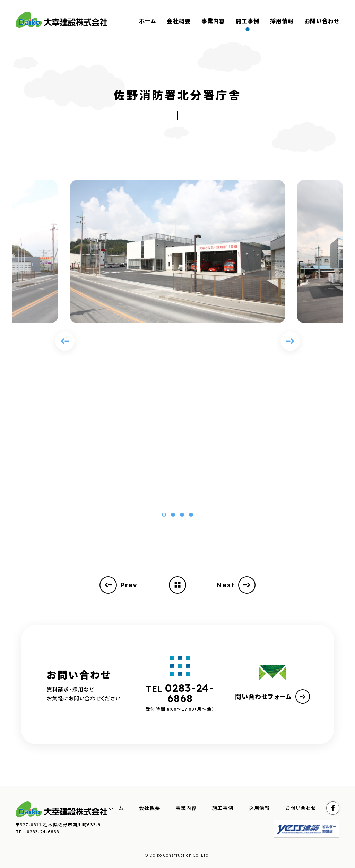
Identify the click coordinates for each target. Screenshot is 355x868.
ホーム (116, 808)
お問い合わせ (301, 808)
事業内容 (186, 808)
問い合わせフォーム (272, 697)
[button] (164, 515)
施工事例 (223, 808)
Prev (119, 585)
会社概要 (150, 808)
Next (236, 585)
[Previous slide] (65, 341)
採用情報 (259, 808)
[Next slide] (290, 341)
